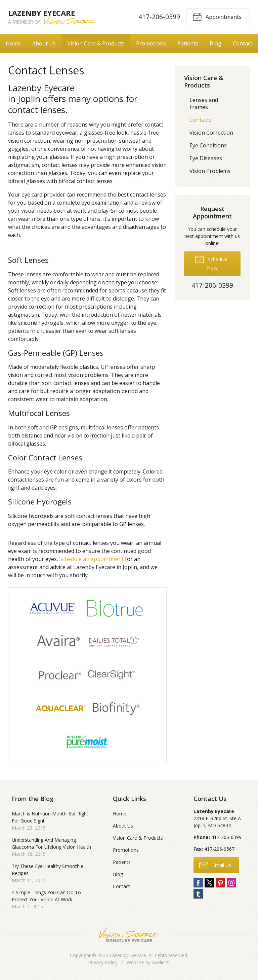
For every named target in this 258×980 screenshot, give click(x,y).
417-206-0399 (159, 17)
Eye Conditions (208, 145)
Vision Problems (210, 171)
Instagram (231, 883)
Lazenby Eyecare (128, 955)
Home (13, 43)
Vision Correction (211, 133)
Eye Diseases (206, 158)
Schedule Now (211, 262)
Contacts (201, 120)
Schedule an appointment (91, 559)
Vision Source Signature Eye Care (129, 934)
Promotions (151, 43)
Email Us (215, 865)
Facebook (198, 883)
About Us (44, 43)
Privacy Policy (103, 962)
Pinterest (220, 883)
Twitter (209, 883)
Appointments (217, 16)
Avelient (160, 962)
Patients (188, 43)
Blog (216, 43)
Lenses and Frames (204, 103)
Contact (243, 43)
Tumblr (198, 894)
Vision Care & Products (96, 43)
